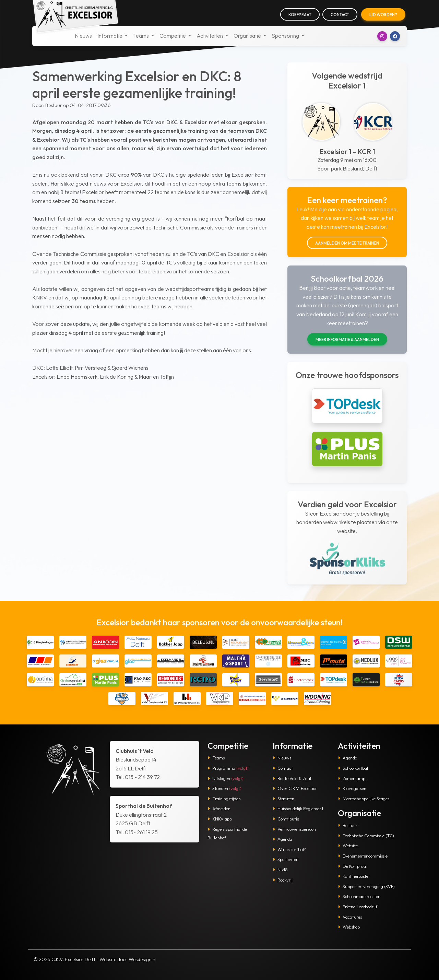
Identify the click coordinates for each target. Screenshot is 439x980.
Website (348, 846)
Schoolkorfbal (353, 768)
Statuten (283, 799)
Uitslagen (226, 778)
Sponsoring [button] (286, 36)
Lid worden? (383, 15)
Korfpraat (300, 15)
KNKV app (220, 819)
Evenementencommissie (363, 856)
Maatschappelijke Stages (364, 799)
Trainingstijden (224, 799)
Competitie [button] (173, 36)
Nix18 (280, 870)
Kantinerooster (354, 876)
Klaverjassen (352, 788)
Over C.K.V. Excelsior (295, 788)
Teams (216, 758)
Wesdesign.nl (143, 959)
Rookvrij (283, 880)
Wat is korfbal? (289, 849)
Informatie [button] (110, 36)
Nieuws (83, 36)
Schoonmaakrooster (359, 896)
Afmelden (219, 808)
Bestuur (348, 825)
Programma (228, 768)
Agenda (282, 839)
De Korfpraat (353, 866)
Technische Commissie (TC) (366, 836)
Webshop (349, 927)
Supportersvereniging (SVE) (366, 886)
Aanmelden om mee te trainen (347, 243)
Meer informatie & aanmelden (347, 339)
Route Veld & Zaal (292, 778)
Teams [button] (141, 36)
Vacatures (350, 917)
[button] (382, 36)
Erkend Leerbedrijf (358, 907)
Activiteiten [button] (210, 36)
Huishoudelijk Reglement (298, 808)
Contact (340, 15)
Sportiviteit (286, 859)
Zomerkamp (352, 778)
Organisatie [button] (248, 36)
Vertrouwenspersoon (294, 829)
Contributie (286, 819)
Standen (224, 788)
